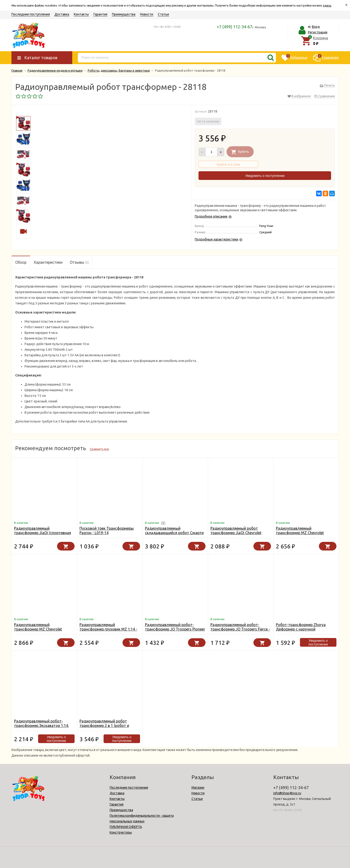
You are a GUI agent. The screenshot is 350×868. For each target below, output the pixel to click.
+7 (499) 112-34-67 (235, 27)
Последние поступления (31, 14)
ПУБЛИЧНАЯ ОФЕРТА (126, 827)
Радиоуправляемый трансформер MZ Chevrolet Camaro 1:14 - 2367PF (38, 629)
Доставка (62, 14)
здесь (327, 5)
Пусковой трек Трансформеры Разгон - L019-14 (107, 531)
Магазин (198, 788)
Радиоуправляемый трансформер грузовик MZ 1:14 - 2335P (108, 629)
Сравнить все (99, 449)
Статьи (163, 14)
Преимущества (124, 14)
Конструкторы (121, 832)
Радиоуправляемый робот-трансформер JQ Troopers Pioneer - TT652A (175, 629)
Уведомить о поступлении (265, 176)
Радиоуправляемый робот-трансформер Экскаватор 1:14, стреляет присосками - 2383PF (41, 726)
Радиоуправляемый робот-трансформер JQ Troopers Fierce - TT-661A (240, 629)
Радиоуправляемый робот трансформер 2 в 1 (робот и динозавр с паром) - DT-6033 (105, 726)
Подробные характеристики (216, 239)
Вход (316, 27)
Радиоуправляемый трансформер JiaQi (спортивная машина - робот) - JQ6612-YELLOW (43, 535)
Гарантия (100, 14)
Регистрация (318, 32)
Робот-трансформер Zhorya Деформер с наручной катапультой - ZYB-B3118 (301, 629)
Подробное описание (211, 216)
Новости (147, 14)
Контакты (81, 14)
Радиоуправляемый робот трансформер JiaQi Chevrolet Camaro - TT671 (236, 533)
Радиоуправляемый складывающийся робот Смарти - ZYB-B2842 (174, 533)
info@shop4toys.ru (287, 793)
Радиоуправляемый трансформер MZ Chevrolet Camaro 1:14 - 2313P (300, 533)
